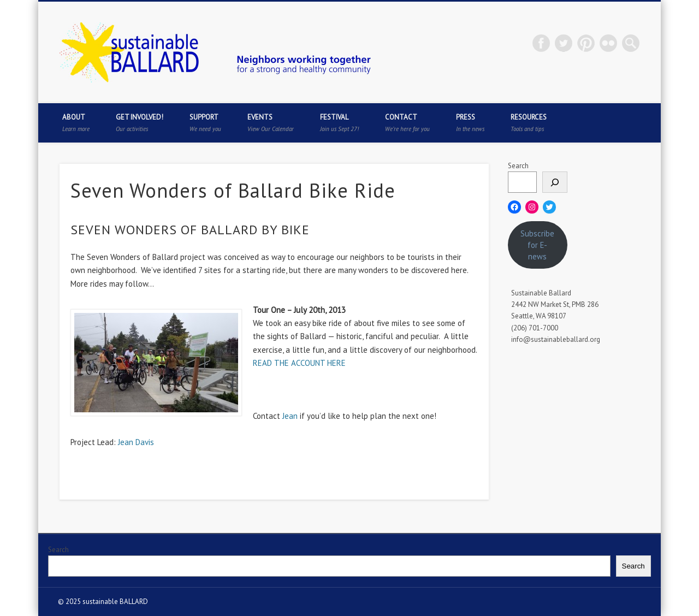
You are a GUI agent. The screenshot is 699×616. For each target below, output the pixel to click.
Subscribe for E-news (537, 245)
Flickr (608, 43)
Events (271, 123)
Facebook (541, 43)
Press (470, 123)
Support (205, 123)
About (76, 123)
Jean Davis (136, 442)
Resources (529, 123)
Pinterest (586, 43)
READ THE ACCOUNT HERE (299, 363)
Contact (407, 123)
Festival (339, 123)
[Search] (555, 182)
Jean (290, 416)
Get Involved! (140, 123)
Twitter (564, 43)
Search (518, 166)
